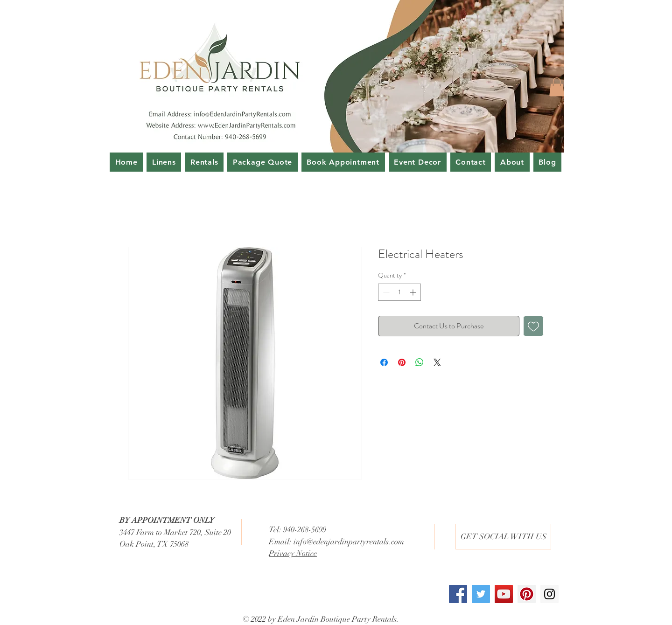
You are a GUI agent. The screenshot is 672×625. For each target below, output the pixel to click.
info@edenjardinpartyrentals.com (349, 542)
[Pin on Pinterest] (402, 362)
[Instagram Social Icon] (549, 594)
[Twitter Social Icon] (481, 594)
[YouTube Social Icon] (504, 594)
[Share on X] (437, 362)
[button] (557, 87)
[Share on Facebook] (384, 362)
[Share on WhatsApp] (420, 362)
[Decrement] (385, 292)
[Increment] (414, 292)
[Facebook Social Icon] (458, 594)
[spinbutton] (399, 292)
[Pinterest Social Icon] (527, 594)
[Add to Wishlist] (533, 326)
